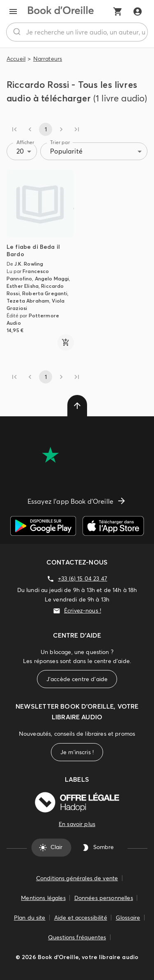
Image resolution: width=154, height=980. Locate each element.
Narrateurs (48, 59)
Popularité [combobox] (66, 151)
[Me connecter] (138, 11)
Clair (52, 847)
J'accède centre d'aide (77, 679)
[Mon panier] (118, 11)
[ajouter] (66, 342)
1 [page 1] (46, 129)
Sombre (99, 847)
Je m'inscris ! (77, 752)
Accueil (16, 59)
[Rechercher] (16, 32)
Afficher (25, 142)
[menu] (13, 11)
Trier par (60, 142)
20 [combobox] (20, 151)
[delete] (77, 406)
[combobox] (77, 32)
